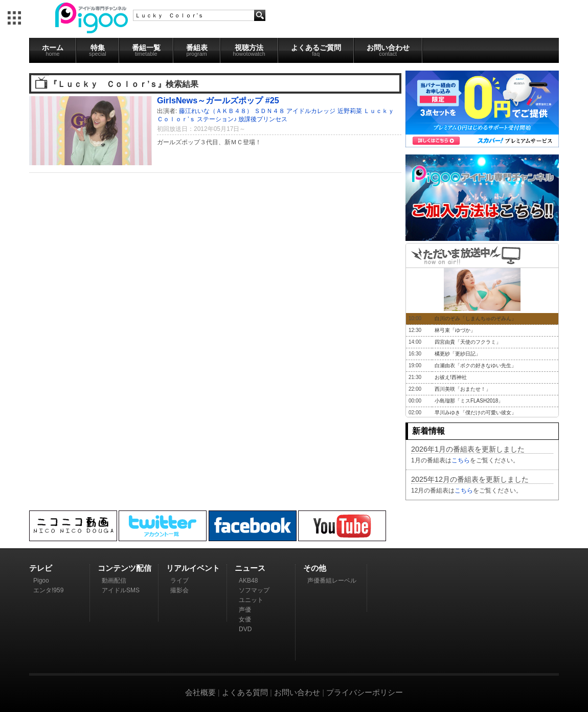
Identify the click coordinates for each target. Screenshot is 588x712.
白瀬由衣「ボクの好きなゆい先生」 (476, 365)
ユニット (251, 600)
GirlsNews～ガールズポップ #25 (218, 100)
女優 (245, 619)
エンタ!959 (48, 590)
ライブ (179, 581)
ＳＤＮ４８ (269, 111)
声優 (245, 610)
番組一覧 (146, 50)
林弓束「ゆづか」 (455, 330)
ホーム (53, 50)
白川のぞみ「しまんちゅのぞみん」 (476, 318)
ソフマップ (254, 590)
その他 (315, 568)
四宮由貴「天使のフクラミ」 (468, 342)
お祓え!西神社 (451, 377)
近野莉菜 (350, 111)
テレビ (41, 568)
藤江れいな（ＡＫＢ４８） (216, 111)
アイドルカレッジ (311, 111)
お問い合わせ (388, 50)
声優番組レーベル (332, 581)
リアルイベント (193, 568)
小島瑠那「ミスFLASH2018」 (469, 401)
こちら (461, 460)
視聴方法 (249, 50)
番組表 (197, 50)
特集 (98, 50)
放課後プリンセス (263, 119)
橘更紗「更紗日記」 (458, 354)
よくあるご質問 (316, 50)
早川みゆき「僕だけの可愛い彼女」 (476, 413)
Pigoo (41, 581)
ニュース (250, 568)
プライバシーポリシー (365, 692)
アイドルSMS (121, 590)
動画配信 (114, 581)
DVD (245, 629)
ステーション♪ (217, 119)
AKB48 (248, 581)
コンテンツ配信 (125, 568)
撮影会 (179, 590)
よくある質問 (245, 692)
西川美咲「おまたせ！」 (463, 389)
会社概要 (200, 692)
